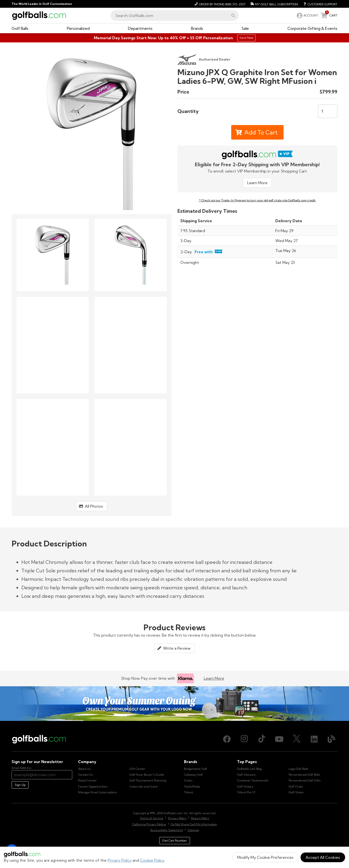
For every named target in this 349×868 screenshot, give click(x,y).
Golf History (245, 786)
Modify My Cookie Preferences (265, 857)
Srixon (188, 780)
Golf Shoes (296, 792)
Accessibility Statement (167, 830)
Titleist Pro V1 (246, 792)
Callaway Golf (193, 775)
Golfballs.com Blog (249, 769)
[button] (233, 16)
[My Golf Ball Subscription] (274, 4)
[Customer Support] (319, 4)
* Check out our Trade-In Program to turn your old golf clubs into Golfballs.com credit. (258, 200)
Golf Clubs (296, 786)
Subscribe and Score (144, 786)
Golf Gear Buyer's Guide (147, 775)
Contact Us (85, 775)
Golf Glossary (246, 775)
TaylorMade (192, 786)
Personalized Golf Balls (304, 775)
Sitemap (193, 830)
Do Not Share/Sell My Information (194, 824)
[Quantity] (328, 111)
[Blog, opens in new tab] (332, 739)
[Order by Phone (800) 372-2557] (219, 4)
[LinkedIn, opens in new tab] (314, 739)
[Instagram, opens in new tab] (244, 739)
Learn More (257, 183)
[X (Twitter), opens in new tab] (297, 739)
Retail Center (87, 780)
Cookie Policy (152, 860)
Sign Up (20, 785)
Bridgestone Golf (196, 769)
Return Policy (200, 818)
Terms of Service (152, 818)
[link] (307, 16)
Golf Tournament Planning (148, 780)
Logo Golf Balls (299, 769)
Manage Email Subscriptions (98, 792)
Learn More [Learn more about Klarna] (214, 678)
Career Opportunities (93, 786)
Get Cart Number (175, 840)
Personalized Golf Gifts (305, 780)
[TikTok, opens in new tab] (262, 739)
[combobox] (174, 16)
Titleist (189, 792)
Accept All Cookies (323, 857)
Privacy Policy (120, 860)
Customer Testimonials (253, 780)
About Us (84, 769)
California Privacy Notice (149, 824)
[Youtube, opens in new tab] (279, 739)
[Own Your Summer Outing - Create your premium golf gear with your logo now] (174, 704)
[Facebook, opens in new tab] (227, 739)
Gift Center (137, 769)
